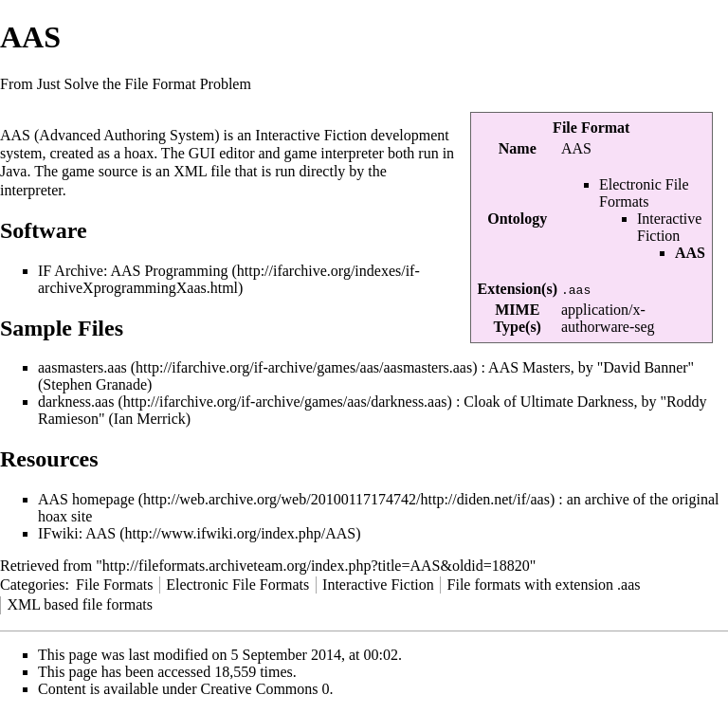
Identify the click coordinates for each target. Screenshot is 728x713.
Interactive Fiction (669, 227)
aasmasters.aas (82, 367)
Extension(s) (518, 289)
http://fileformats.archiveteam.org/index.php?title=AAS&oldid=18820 (316, 566)
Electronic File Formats (644, 193)
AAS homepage (86, 499)
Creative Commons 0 (265, 689)
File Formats (114, 585)
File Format (591, 128)
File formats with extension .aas (544, 585)
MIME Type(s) (518, 318)
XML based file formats (80, 604)
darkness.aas (76, 402)
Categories (32, 585)
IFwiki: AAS (77, 533)
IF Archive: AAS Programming (133, 271)
